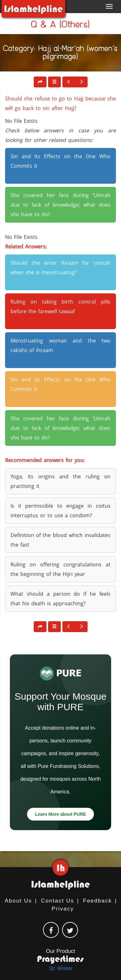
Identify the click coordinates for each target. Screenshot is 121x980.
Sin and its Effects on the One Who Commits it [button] (60, 161)
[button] (54, 82)
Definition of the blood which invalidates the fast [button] (60, 540)
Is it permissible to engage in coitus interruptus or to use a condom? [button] (60, 511)
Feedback (98, 901)
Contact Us (58, 901)
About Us (18, 901)
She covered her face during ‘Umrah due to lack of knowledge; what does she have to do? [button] (60, 205)
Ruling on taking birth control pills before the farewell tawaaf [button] (60, 306)
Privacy (63, 909)
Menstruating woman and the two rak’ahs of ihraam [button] (60, 345)
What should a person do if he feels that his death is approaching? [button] (60, 599)
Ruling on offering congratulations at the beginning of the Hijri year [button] (60, 569)
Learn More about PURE (60, 814)
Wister (60, 968)
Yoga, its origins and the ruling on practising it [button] (60, 481)
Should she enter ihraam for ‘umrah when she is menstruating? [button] (60, 268)
